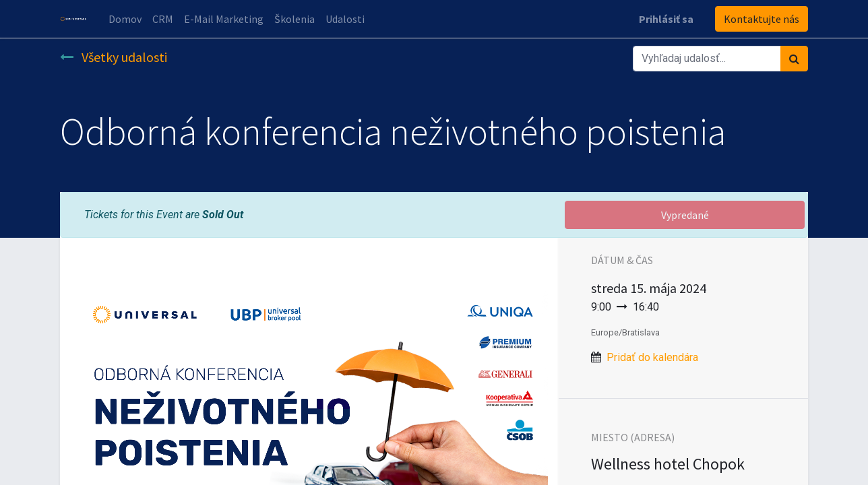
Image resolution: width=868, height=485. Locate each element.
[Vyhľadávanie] (794, 59)
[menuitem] (125, 19)
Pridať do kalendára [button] (652, 357)
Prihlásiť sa (666, 19)
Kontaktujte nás (762, 19)
